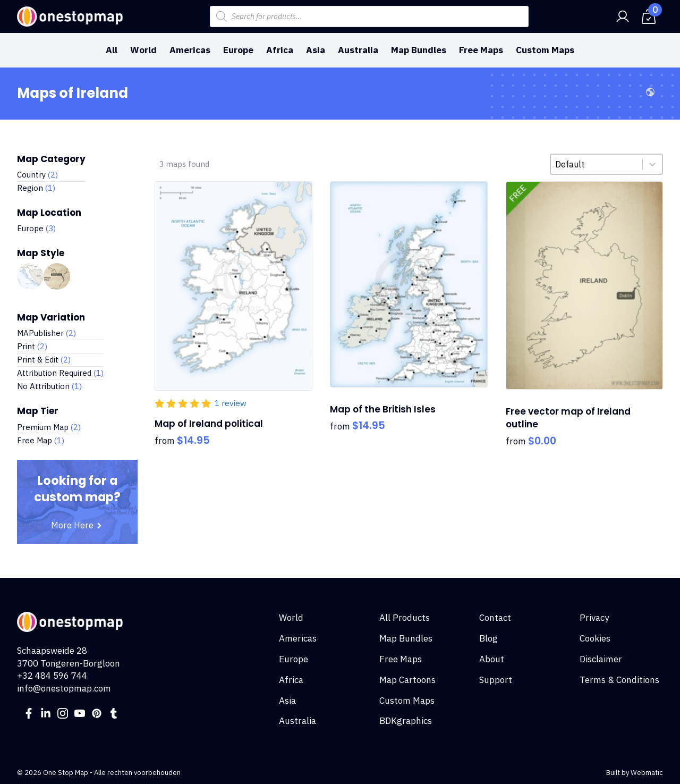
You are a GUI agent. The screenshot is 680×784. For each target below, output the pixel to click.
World (143, 50)
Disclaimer (601, 659)
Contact (495, 618)
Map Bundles (419, 50)
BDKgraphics (406, 721)
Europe (238, 50)
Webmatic (647, 773)
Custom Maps (545, 50)
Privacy (594, 618)
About (492, 659)
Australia (358, 50)
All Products (405, 618)
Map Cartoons (407, 680)
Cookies (595, 638)
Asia (316, 50)
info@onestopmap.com (64, 688)
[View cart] (649, 16)
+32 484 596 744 (52, 676)
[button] (51, 175)
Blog (488, 638)
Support (496, 680)
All (112, 50)
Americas (190, 50)
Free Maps (481, 50)
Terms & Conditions (619, 680)
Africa (280, 50)
